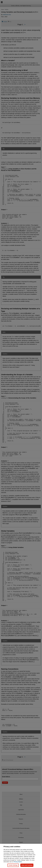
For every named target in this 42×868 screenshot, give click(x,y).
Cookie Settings (13, 865)
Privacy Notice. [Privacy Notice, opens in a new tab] (18, 862)
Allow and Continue (27, 865)
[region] (21, 856)
